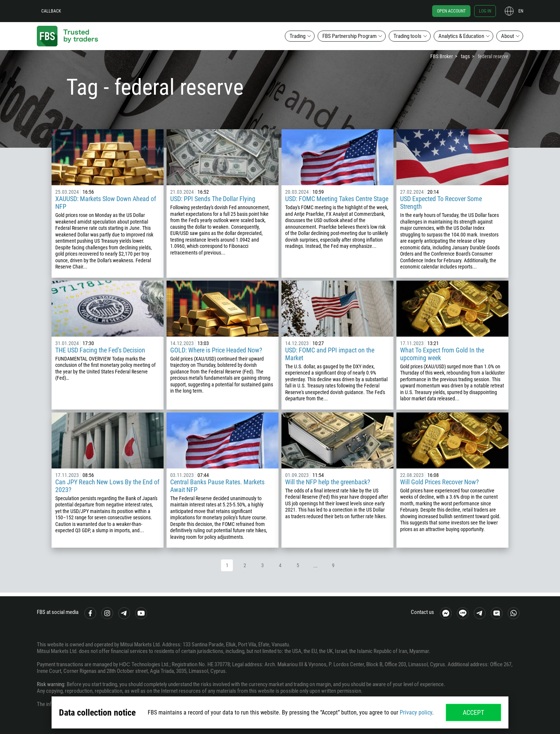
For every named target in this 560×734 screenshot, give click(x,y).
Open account (451, 11)
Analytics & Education (461, 36)
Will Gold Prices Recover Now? (440, 482)
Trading (297, 36)
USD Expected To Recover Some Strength (441, 203)
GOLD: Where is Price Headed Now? (216, 350)
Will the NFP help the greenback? (328, 482)
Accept (473, 712)
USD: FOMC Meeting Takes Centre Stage (337, 199)
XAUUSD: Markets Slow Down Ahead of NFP (106, 203)
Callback (51, 11)
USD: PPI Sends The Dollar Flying (213, 199)
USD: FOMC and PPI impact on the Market (330, 354)
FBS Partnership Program (349, 36)
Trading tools (407, 36)
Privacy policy (416, 712)
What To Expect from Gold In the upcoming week (442, 354)
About (507, 36)
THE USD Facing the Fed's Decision (100, 350)
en (521, 11)
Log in (485, 11)
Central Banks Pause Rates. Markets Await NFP (217, 486)
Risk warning (50, 684)
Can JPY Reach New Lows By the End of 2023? (107, 486)
